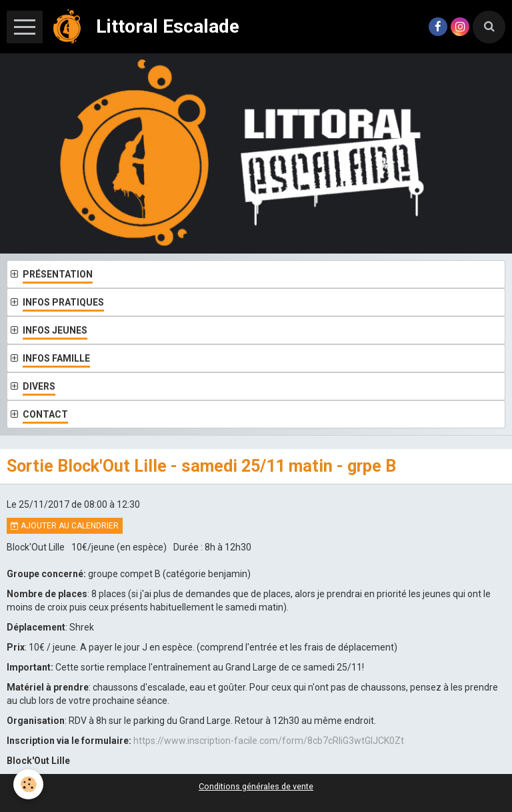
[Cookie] (28, 784)
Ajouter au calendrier (65, 526)
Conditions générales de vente (256, 786)
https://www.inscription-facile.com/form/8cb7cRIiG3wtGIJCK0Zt (269, 741)
